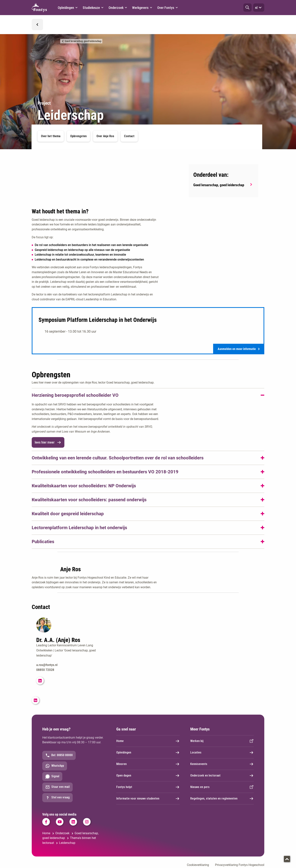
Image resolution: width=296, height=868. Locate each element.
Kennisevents (222, 765)
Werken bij (222, 742)
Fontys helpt (148, 788)
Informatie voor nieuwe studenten (148, 799)
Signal (52, 777)
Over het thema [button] (51, 136)
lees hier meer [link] (48, 443)
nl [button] (259, 8)
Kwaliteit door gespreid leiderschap (68, 514)
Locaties (222, 753)
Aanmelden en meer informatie (239, 349)
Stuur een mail (57, 788)
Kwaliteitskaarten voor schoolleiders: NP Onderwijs (84, 486)
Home (148, 742)
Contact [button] (129, 136)
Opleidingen (148, 753)
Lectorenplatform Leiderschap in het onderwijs (79, 528)
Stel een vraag (57, 798)
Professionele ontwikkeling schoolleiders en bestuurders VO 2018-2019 (105, 472)
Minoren (148, 765)
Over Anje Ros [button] (105, 136)
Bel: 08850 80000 (59, 756)
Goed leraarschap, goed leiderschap (83, 41)
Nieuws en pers (222, 788)
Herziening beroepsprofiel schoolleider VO (75, 396)
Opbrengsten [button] (78, 136)
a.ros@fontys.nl (47, 666)
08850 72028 (45, 670)
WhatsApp (55, 767)
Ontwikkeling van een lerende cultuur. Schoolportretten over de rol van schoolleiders (118, 458)
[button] (247, 8)
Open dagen (148, 776)
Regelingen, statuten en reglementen (222, 799)
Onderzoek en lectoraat (222, 776)
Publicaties (43, 542)
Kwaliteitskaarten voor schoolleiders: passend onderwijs (89, 500)
